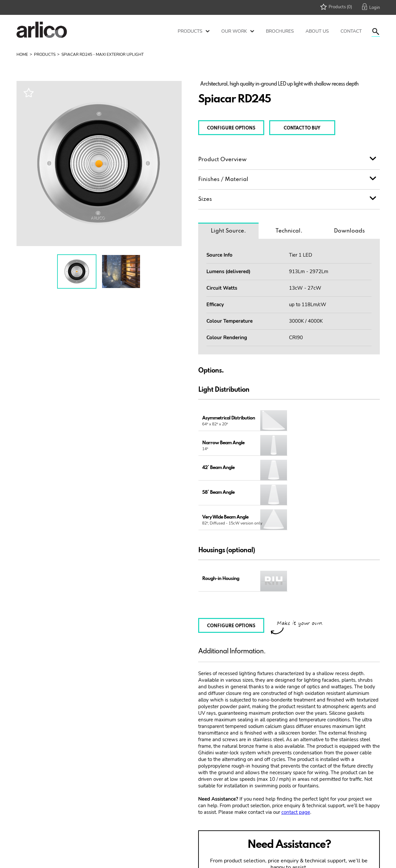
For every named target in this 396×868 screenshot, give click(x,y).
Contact (351, 31)
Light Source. (228, 231)
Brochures (280, 31)
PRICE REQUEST (324, 836)
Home (22, 54)
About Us (317, 31)
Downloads (349, 231)
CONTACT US (254, 836)
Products (190, 31)
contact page (296, 763)
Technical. (289, 231)
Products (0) (340, 7)
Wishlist (28, 92)
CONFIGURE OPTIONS (231, 128)
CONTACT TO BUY (302, 128)
